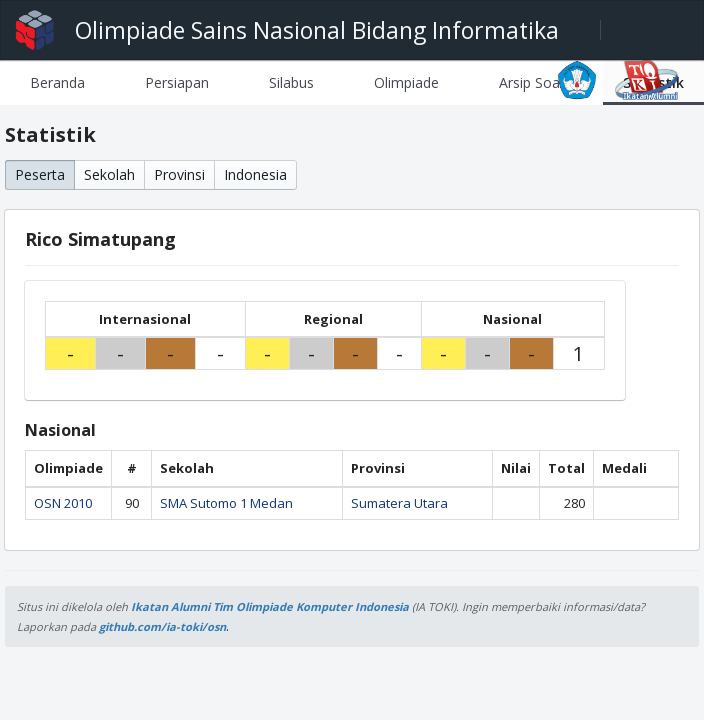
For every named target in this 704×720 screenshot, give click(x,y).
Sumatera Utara (399, 503)
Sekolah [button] (109, 174)
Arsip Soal (531, 82)
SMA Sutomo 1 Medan (226, 503)
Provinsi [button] (179, 174)
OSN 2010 (63, 503)
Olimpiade (406, 82)
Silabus (291, 82)
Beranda (57, 82)
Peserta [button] (40, 174)
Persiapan (177, 82)
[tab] (57, 82)
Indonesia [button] (255, 174)
